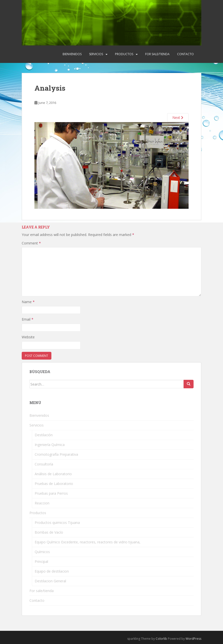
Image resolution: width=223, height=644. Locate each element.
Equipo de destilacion (52, 571)
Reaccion (42, 503)
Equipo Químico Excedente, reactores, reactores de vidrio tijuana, (88, 542)
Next (178, 117)
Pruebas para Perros (51, 493)
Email (28, 319)
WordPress (193, 639)
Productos (124, 54)
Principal (41, 561)
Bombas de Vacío (49, 532)
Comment (31, 243)
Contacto (185, 54)
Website (28, 337)
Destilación (44, 435)
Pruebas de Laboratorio (54, 484)
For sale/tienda (157, 54)
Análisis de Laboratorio (53, 474)
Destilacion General (50, 581)
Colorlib (161, 639)
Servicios (96, 54)
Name (28, 302)
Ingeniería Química (50, 445)
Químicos (42, 552)
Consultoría (44, 464)
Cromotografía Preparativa (56, 454)
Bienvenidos (72, 54)
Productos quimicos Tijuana (57, 523)
